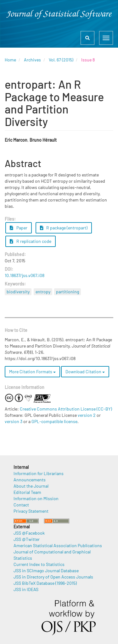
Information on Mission (36, 498)
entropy (43, 292)
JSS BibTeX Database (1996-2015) (45, 583)
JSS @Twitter (27, 539)
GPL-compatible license (54, 421)
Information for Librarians (39, 473)
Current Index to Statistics (39, 564)
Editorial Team (27, 492)
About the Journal (31, 486)
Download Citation (85, 372)
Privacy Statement (31, 511)
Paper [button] (19, 228)
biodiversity (18, 292)
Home (10, 60)
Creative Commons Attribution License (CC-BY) (66, 409)
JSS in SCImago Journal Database (46, 571)
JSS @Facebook (29, 533)
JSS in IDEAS (26, 589)
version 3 (14, 421)
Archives (32, 60)
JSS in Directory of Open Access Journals (53, 577)
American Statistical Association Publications (58, 545)
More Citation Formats (32, 372)
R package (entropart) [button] (64, 228)
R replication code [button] (31, 241)
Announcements (30, 480)
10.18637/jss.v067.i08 (25, 275)
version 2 (87, 415)
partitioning (67, 292)
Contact (21, 505)
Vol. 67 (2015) (61, 60)
